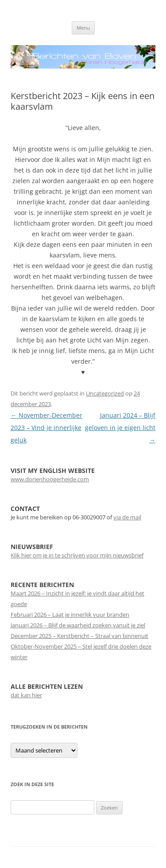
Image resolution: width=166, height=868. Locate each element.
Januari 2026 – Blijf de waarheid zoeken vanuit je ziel (78, 625)
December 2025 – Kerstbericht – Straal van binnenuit (79, 636)
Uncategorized (105, 393)
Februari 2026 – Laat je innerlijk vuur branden (70, 615)
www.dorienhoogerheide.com (50, 479)
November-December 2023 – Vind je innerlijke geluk (46, 428)
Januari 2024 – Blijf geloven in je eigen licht (120, 428)
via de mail (127, 517)
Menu (83, 28)
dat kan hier (26, 695)
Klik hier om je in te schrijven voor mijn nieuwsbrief (77, 555)
